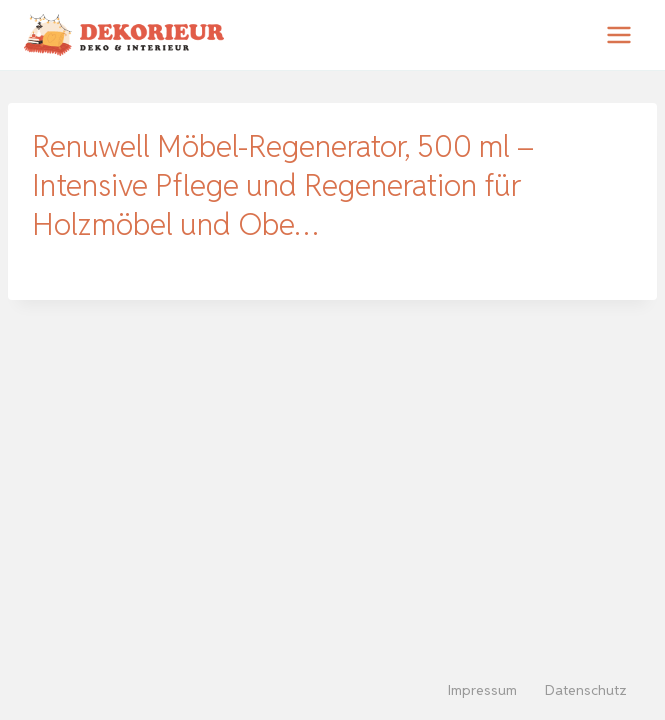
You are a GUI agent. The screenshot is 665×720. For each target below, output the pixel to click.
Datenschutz (586, 690)
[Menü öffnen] (618, 34)
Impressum (482, 690)
